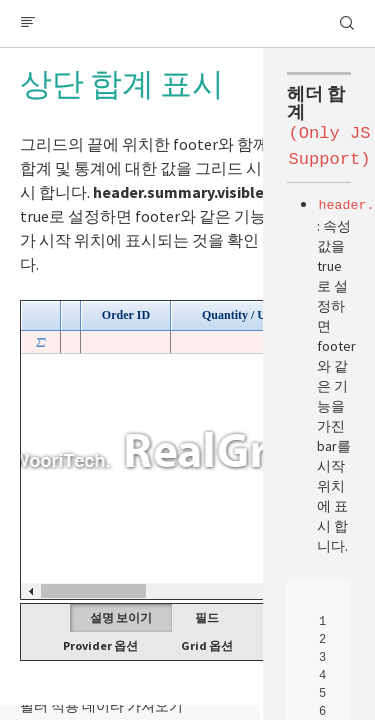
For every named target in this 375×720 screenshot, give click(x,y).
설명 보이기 (121, 617)
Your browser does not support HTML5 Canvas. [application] (187, 450)
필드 (207, 617)
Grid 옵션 (207, 645)
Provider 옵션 (100, 645)
